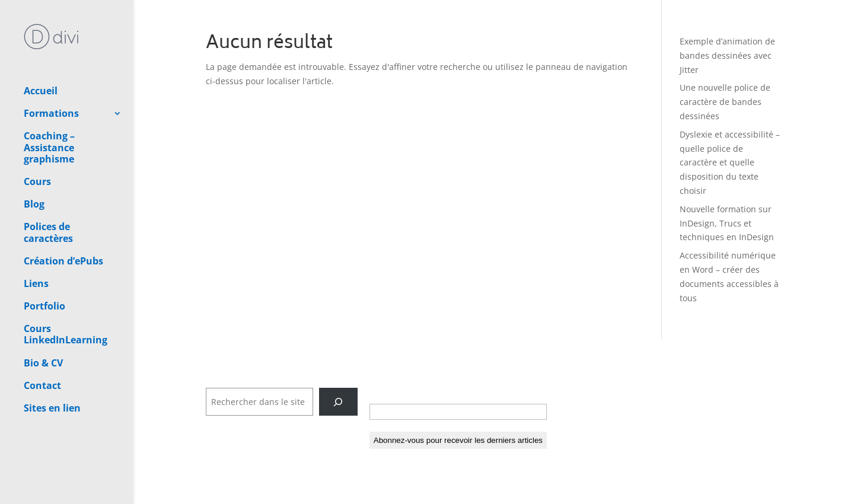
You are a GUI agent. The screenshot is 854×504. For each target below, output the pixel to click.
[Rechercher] (338, 402)
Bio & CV (43, 321)
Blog (34, 162)
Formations (51, 72)
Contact (42, 344)
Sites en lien (52, 366)
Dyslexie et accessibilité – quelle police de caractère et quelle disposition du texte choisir (730, 162)
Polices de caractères (48, 191)
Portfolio (44, 264)
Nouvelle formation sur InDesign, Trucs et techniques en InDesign (727, 223)
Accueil (41, 49)
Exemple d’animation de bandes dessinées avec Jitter (727, 55)
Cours (37, 140)
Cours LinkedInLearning (66, 293)
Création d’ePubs (63, 219)
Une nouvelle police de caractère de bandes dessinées (725, 102)
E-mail (386, 392)
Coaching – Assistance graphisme (49, 106)
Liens (36, 242)
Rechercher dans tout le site (263, 381)
